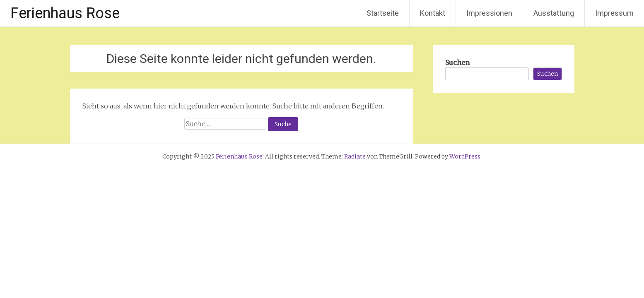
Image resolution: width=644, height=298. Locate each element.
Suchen (457, 62)
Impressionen (489, 13)
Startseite (383, 13)
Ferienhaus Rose (65, 13)
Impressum (614, 13)
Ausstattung (554, 13)
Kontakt (433, 13)
